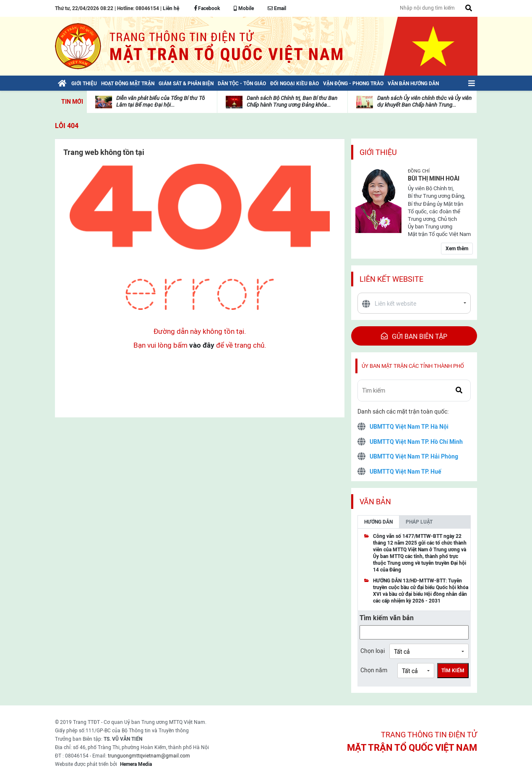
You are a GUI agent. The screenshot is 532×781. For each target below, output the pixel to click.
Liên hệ (171, 8)
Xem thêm (457, 249)
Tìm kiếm (453, 671)
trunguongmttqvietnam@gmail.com (149, 756)
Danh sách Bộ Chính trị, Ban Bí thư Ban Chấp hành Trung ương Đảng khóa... (292, 101)
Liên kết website (391, 279)
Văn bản (375, 502)
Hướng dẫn (378, 522)
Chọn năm (374, 670)
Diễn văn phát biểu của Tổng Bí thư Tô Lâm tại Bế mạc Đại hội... (160, 101)
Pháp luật (419, 522)
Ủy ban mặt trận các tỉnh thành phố (413, 366)
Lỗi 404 (67, 126)
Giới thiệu (378, 152)
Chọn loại (373, 651)
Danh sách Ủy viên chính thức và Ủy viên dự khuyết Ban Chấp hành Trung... (424, 101)
